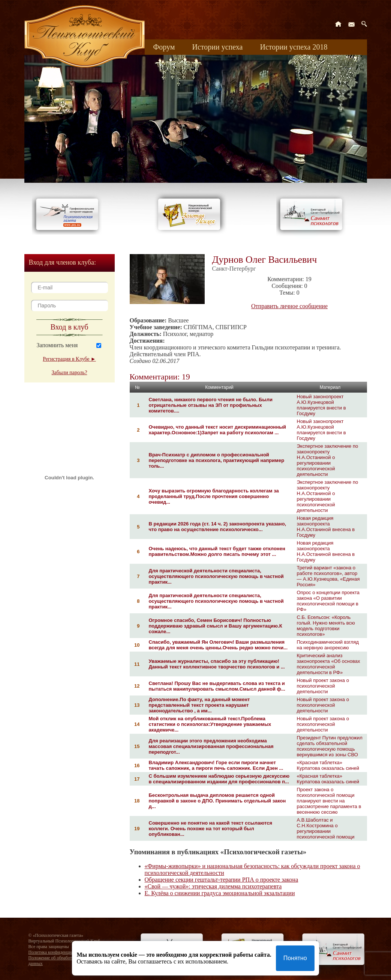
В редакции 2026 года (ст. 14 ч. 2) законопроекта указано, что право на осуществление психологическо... (218, 527)
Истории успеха (217, 47)
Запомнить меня (57, 345)
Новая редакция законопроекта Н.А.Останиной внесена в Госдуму (326, 527)
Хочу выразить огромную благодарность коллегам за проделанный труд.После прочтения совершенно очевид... (214, 496)
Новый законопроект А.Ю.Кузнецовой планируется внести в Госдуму (321, 405)
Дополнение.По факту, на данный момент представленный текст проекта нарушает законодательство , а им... (199, 705)
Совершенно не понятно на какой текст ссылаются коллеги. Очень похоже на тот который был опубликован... (211, 829)
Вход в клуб (70, 327)
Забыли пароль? (70, 373)
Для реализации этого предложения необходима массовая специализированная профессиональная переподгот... (211, 746)
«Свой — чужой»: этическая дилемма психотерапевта (213, 886)
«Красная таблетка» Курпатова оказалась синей (328, 765)
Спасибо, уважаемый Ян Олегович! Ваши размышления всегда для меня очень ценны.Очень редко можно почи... (218, 645)
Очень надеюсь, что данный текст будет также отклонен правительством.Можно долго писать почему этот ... (217, 551)
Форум (164, 47)
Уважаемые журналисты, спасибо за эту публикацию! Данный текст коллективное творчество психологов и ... (217, 664)
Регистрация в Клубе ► (69, 359)
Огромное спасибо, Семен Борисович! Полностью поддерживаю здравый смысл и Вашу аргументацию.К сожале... (216, 626)
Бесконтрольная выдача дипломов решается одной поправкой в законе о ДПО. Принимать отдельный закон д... (217, 801)
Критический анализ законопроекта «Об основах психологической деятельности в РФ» (329, 664)
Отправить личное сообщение (289, 306)
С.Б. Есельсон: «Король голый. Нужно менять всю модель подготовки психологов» (326, 626)
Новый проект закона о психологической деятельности (323, 686)
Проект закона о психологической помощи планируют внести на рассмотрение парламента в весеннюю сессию (329, 801)
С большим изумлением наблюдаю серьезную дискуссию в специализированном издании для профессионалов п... (219, 779)
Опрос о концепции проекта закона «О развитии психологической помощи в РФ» (328, 601)
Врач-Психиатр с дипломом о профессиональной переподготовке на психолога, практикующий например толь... (217, 460)
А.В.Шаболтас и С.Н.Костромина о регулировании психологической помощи (326, 828)
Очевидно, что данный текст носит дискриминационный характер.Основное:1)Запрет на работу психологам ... (218, 430)
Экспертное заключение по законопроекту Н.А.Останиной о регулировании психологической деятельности (328, 460)
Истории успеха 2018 (294, 47)
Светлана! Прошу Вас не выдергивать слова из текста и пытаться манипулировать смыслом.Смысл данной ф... (217, 686)
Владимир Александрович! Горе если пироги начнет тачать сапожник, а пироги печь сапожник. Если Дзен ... (216, 765)
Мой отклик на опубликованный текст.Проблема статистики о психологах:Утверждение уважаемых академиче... (210, 724)
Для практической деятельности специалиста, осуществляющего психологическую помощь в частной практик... (216, 576)
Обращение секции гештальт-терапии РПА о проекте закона (222, 880)
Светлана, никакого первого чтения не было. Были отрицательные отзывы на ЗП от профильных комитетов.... (211, 405)
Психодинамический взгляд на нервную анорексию (328, 645)
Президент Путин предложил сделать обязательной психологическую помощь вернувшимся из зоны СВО (330, 746)
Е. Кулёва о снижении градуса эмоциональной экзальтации (220, 893)
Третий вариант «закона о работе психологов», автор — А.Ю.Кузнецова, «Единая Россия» (328, 576)
